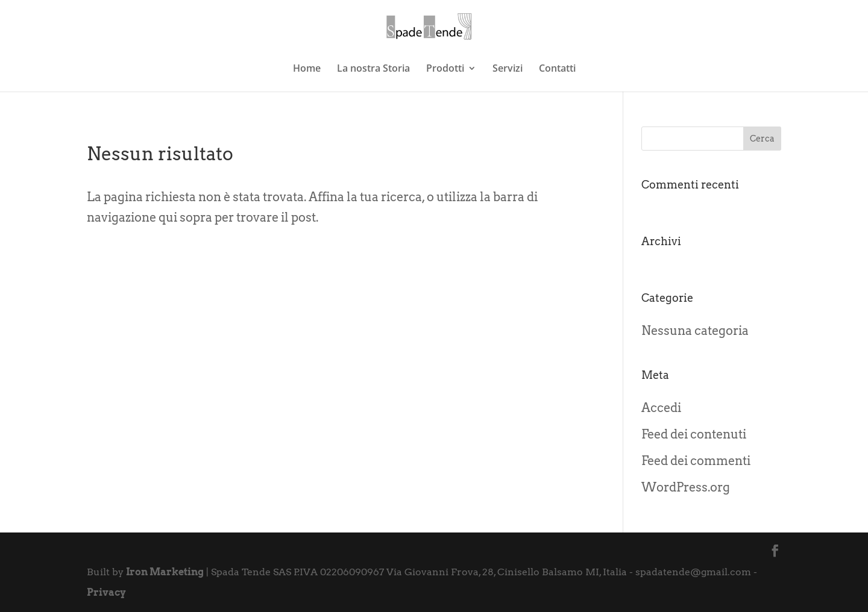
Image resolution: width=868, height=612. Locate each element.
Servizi (508, 69)
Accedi (661, 408)
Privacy (106, 592)
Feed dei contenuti (694, 434)
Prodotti (445, 69)
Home (307, 69)
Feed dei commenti (696, 461)
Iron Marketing (165, 572)
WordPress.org (686, 487)
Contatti (557, 69)
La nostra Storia (373, 69)
